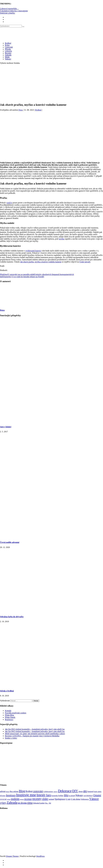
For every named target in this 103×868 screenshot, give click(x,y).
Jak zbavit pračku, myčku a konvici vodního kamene (41, 262)
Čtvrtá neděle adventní (10, 542)
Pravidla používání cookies (16, 713)
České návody (85, 262)
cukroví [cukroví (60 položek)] (55, 792)
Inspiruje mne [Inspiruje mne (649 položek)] (26, 795)
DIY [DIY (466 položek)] (75, 791)
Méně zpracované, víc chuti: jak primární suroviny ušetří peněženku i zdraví (35, 734)
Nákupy (8, 59)
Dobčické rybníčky (7, 13)
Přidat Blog (9, 715)
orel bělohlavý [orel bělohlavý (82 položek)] (88, 796)
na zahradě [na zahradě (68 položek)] (72, 796)
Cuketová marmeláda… (9, 9)
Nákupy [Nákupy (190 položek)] (79, 795)
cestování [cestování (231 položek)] (38, 791)
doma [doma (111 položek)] (81, 791)
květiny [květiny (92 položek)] (61, 796)
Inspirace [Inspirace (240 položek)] (11, 795)
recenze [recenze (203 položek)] (28, 799)
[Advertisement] (51, 83)
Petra (21, 110)
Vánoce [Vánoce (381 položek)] (94, 799)
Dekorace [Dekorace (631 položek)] (65, 791)
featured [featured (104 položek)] (90, 791)
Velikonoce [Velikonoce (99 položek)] (85, 799)
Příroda (8, 49)
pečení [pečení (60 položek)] (9, 799)
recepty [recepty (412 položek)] (37, 799)
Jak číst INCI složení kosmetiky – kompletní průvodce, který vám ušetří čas (35, 729)
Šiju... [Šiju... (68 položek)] (47, 803)
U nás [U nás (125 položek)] (68, 799)
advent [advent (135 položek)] (3, 791)
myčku (62, 239)
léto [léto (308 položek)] (66, 795)
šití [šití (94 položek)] (50, 803)
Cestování (9, 47)
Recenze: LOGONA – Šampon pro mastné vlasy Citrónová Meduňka (32, 736)
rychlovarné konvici (33, 251)
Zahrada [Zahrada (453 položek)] (12, 803)
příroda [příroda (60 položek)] (22, 799)
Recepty (8, 53)
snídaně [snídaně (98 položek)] (51, 799)
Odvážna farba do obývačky (12, 617)
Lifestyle (8, 51)
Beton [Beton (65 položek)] (8, 792)
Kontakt (8, 711)
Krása (7, 45)
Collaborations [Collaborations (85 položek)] (48, 792)
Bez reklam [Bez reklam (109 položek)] (14, 791)
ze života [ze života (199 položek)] (22, 803)
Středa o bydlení (7, 691)
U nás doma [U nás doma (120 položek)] (76, 799)
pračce (9, 203)
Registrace (9, 720)
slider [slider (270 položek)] (45, 799)
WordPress (40, 856)
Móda (7, 57)
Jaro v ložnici (6, 427)
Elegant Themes (12, 856)
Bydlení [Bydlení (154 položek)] (29, 791)
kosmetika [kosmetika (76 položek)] (55, 796)
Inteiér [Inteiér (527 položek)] (41, 795)
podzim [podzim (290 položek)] (15, 799)
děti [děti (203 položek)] (85, 791)
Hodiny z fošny (11, 738)
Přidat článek (10, 717)
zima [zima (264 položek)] (30, 803)
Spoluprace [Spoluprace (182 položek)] (60, 799)
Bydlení (8, 43)
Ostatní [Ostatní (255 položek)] (97, 795)
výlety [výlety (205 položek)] (3, 803)
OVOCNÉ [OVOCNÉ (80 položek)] (3, 799)
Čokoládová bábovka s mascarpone (14, 11)
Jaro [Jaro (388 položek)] (48, 795)
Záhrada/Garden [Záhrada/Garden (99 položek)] (39, 803)
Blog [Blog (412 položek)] (22, 791)
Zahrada (8, 55)
